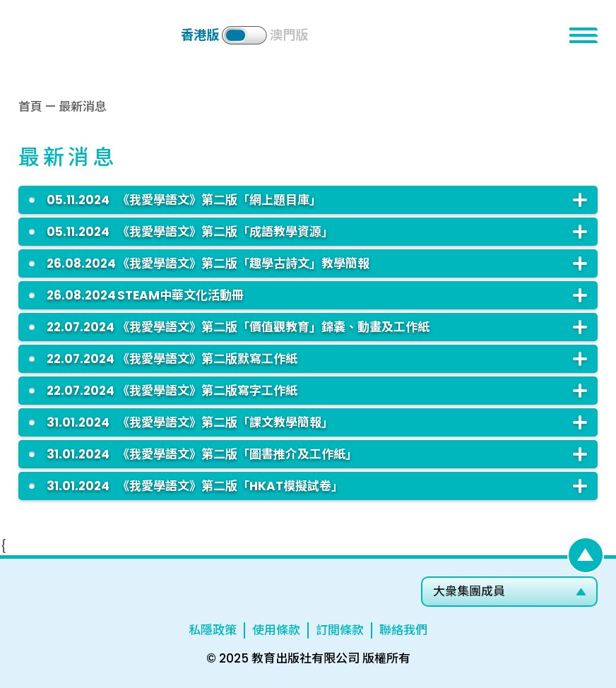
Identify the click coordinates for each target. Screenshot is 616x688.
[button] (584, 35)
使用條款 (276, 630)
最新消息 (83, 107)
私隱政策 (213, 630)
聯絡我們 (403, 630)
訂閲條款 (340, 630)
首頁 (30, 107)
